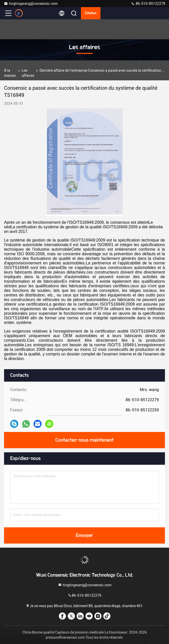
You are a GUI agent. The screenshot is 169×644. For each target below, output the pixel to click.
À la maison (10, 73)
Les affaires (28, 73)
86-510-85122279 (148, 4)
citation (91, 13)
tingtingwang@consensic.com (31, 4)
